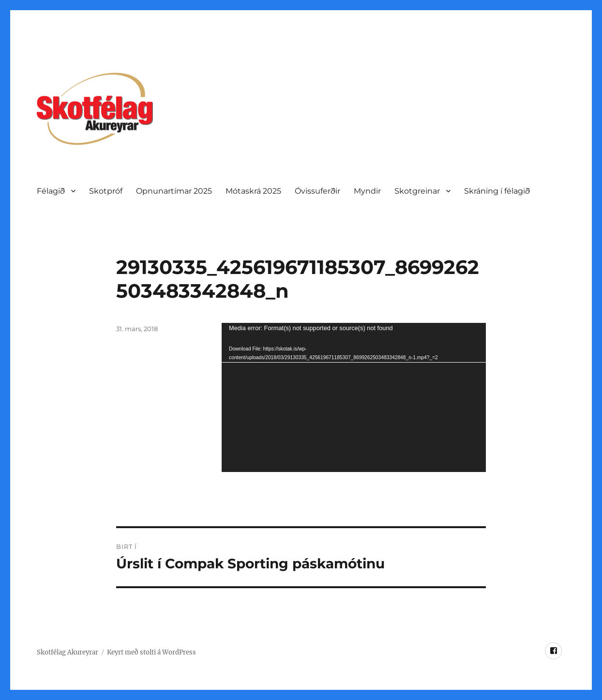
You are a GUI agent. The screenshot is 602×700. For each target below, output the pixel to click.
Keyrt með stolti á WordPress (151, 652)
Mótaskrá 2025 (253, 191)
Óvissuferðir (317, 191)
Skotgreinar (417, 191)
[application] (354, 397)
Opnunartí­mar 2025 (174, 191)
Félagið (51, 191)
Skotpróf (106, 191)
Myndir (367, 191)
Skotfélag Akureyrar (68, 652)
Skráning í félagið (497, 191)
